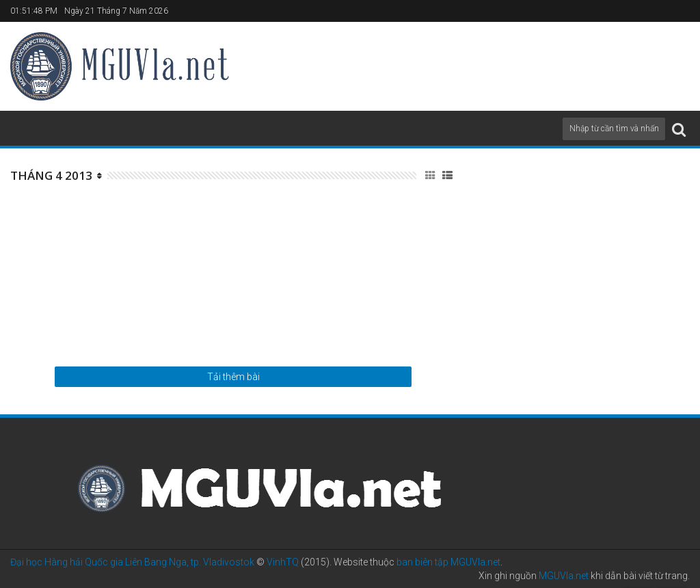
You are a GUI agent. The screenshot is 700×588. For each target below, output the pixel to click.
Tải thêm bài (233, 377)
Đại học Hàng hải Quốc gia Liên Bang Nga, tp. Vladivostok (132, 562)
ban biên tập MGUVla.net (448, 562)
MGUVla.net (564, 576)
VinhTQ (283, 562)
